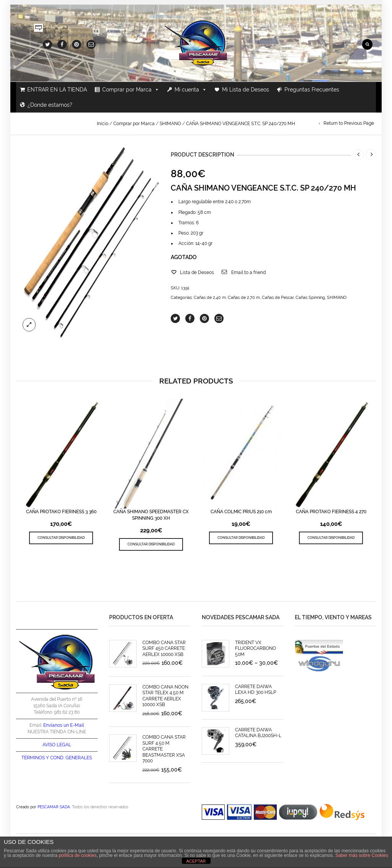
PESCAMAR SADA (54, 807)
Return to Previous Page (349, 123)
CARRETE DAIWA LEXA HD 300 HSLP (256, 689)
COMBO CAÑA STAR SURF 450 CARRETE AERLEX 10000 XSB (164, 649)
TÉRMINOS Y (35, 758)
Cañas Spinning (310, 298)
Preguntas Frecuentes (312, 90)
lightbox (29, 325)
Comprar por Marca (131, 90)
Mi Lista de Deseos (246, 90)
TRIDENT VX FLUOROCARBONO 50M (256, 649)
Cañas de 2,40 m (210, 298)
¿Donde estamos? (50, 105)
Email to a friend (248, 272)
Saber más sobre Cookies (362, 855)
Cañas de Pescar (278, 298)
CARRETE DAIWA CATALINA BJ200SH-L (258, 733)
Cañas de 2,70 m (244, 298)
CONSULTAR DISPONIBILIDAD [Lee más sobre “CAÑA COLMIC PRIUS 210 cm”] (241, 538)
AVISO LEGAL (57, 745)
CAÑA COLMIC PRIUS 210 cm (241, 512)
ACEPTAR (196, 861)
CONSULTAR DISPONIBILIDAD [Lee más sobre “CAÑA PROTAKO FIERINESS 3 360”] (61, 538)
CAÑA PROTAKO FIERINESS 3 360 (61, 512)
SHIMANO (170, 124)
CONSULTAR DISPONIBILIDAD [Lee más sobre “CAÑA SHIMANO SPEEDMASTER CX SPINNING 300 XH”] (151, 544)
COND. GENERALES (71, 758)
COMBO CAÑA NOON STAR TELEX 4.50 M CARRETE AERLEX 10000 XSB (165, 696)
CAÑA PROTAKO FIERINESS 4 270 (331, 512)
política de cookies (78, 855)
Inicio (103, 124)
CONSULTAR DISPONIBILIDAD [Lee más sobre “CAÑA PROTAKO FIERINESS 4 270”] (331, 538)
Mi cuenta (191, 90)
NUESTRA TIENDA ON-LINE (57, 732)
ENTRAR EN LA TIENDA (57, 90)
